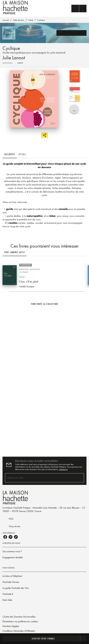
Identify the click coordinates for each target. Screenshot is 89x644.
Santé (31, 20)
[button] (72, 33)
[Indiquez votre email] (41, 478)
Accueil (6, 20)
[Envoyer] (80, 478)
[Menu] (79, 9)
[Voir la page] (44, 380)
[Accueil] (16, 7)
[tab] (10, 154)
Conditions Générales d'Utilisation (19, 631)
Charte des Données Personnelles (19, 617)
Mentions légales (11, 626)
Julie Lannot (14, 58)
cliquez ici (63, 469)
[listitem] (5, 537)
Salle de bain (19, 20)
